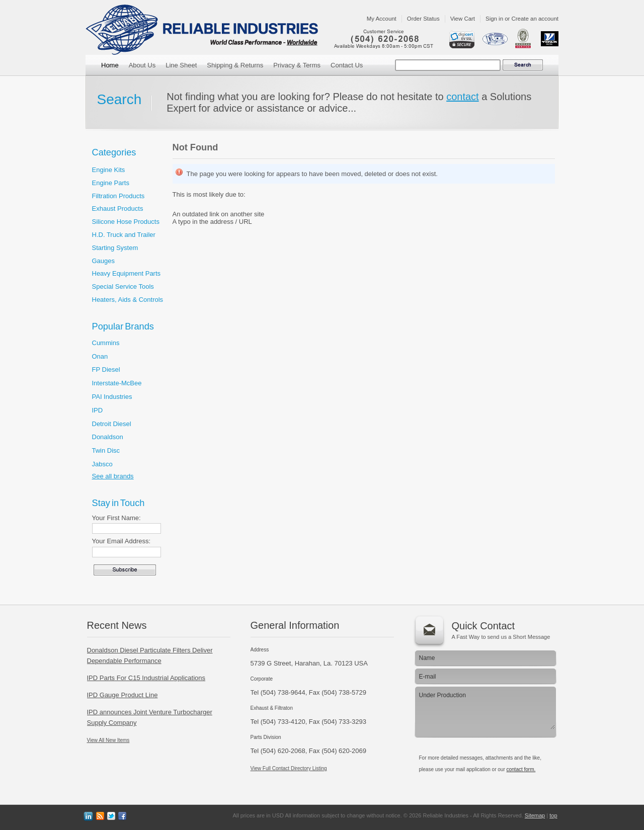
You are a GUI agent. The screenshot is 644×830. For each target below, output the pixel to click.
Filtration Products (118, 196)
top (553, 815)
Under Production (485, 709)
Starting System (115, 248)
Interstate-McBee (117, 383)
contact (462, 97)
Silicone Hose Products (126, 222)
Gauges (104, 261)
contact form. (521, 769)
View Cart (463, 19)
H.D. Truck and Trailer (124, 235)
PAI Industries (112, 397)
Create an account (535, 19)
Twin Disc (106, 450)
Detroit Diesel (112, 424)
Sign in (494, 19)
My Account (382, 19)
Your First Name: (116, 518)
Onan (100, 356)
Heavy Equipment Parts (127, 273)
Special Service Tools (123, 286)
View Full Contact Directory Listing (289, 768)
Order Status (423, 19)
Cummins (106, 343)
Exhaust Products (118, 209)
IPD (98, 410)
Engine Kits (109, 170)
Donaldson (108, 437)
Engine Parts (111, 183)
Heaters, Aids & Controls (128, 300)
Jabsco (102, 464)
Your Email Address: (122, 541)
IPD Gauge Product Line (123, 695)
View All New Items (108, 740)
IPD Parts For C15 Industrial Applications (146, 678)
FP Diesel (106, 369)
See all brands (113, 476)
